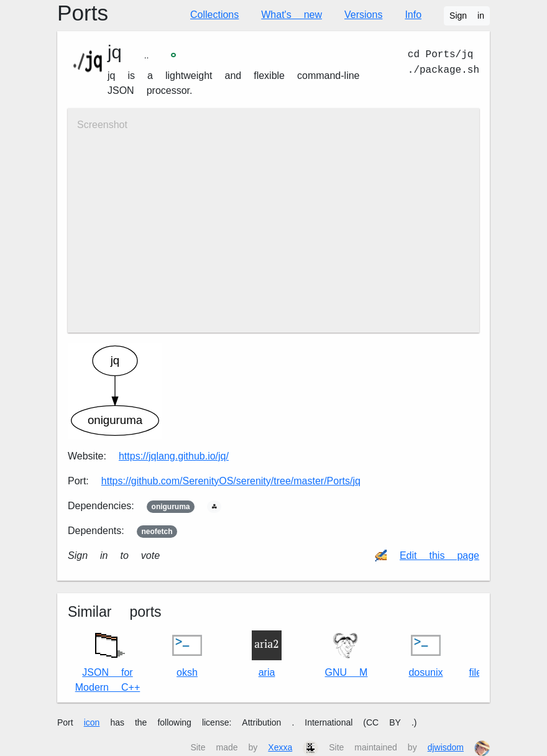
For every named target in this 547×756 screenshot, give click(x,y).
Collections (214, 15)
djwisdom (446, 747)
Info (413, 15)
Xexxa (280, 747)
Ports (83, 13)
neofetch (157, 532)
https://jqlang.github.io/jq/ (174, 456)
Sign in (467, 16)
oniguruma (171, 507)
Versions (363, 15)
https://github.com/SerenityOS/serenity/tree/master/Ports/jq (231, 481)
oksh (187, 654)
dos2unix (425, 654)
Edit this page (439, 555)
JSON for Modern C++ (108, 659)
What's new (292, 15)
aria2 (267, 654)
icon (92, 722)
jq (115, 52)
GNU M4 (347, 654)
